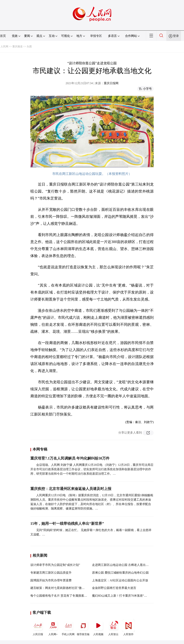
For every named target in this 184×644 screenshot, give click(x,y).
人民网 (4, 47)
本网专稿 (40, 449)
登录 (176, 36)
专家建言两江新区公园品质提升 (51, 573)
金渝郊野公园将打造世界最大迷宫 (114, 588)
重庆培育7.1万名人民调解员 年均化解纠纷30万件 (70, 458)
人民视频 (98, 627)
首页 (3, 36)
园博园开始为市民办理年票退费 (51, 580)
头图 (29, 47)
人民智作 (128, 627)
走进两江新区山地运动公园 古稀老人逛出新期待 (123, 565)
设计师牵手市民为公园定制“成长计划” (55, 565)
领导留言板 (83, 627)
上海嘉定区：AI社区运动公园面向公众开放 (120, 580)
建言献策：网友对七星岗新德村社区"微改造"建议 (62, 588)
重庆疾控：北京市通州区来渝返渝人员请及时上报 (71, 489)
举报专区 (96, 36)
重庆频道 (17, 47)
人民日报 (38, 627)
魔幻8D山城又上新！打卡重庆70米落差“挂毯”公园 (125, 596)
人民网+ (53, 627)
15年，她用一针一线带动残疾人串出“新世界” (67, 523)
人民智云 (113, 627)
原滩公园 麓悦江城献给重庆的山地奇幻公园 (120, 573)
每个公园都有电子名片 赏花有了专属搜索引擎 (60, 596)
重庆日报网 (111, 83)
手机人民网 (68, 627)
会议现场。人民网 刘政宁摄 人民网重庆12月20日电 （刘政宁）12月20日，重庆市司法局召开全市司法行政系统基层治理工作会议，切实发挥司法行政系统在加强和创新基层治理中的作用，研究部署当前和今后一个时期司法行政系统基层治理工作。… (92, 469)
